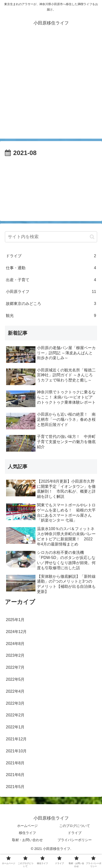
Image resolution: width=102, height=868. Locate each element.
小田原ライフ (51, 292)
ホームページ (27, 826)
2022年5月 (15, 679)
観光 (51, 316)
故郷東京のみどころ (51, 304)
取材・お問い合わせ (27, 840)
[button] (92, 237)
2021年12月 (16, 739)
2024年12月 (16, 632)
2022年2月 (15, 715)
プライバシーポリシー (75, 840)
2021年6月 (15, 775)
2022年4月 (15, 691)
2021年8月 (15, 763)
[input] (51, 237)
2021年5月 (15, 787)
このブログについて (75, 826)
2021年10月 (16, 751)
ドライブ (51, 256)
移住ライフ (27, 833)
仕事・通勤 (51, 268)
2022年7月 (15, 667)
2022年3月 (15, 703)
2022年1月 (15, 727)
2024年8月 (15, 644)
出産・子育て (51, 280)
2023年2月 (15, 655)
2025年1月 (15, 620)
